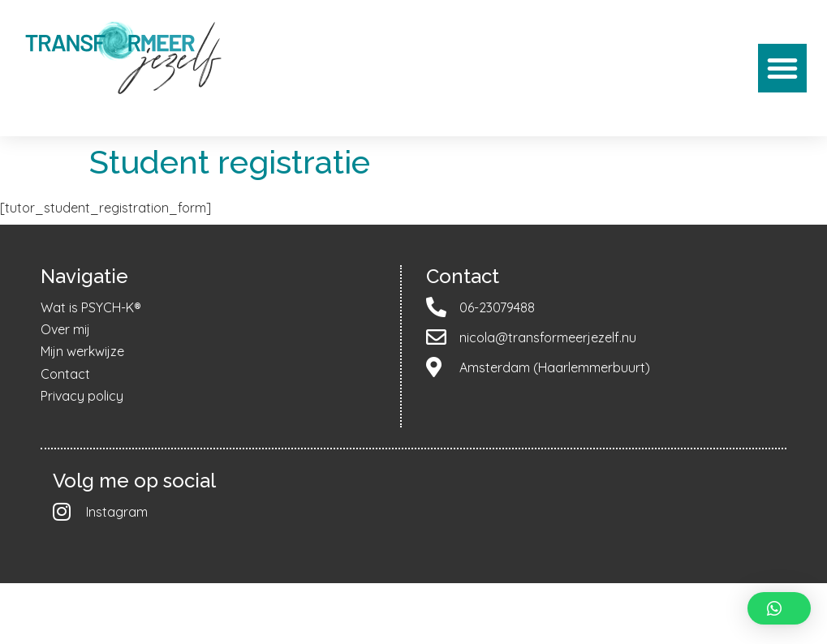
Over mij (65, 329)
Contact (65, 374)
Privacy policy (82, 396)
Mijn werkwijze (82, 351)
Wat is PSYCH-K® (91, 307)
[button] (782, 68)
